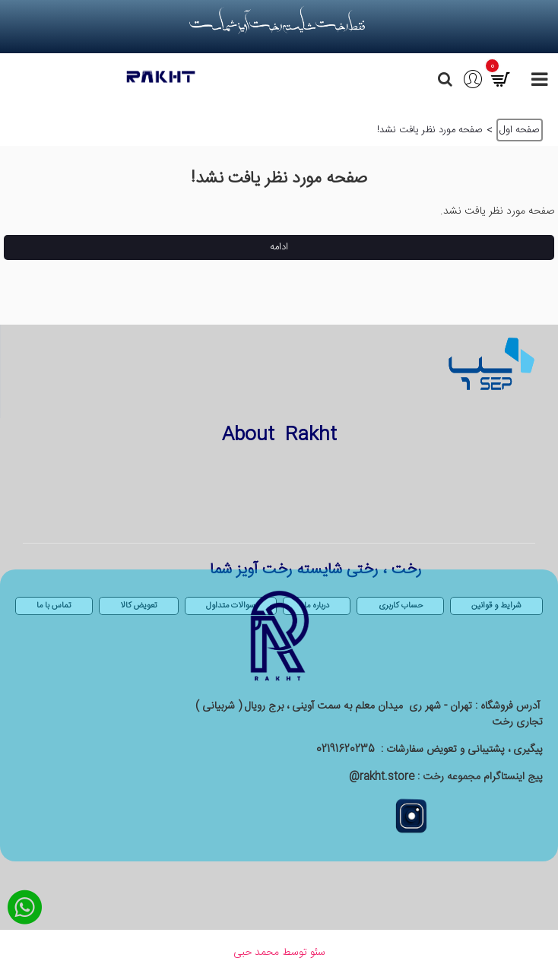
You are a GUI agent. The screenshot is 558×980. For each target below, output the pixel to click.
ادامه (279, 247)
